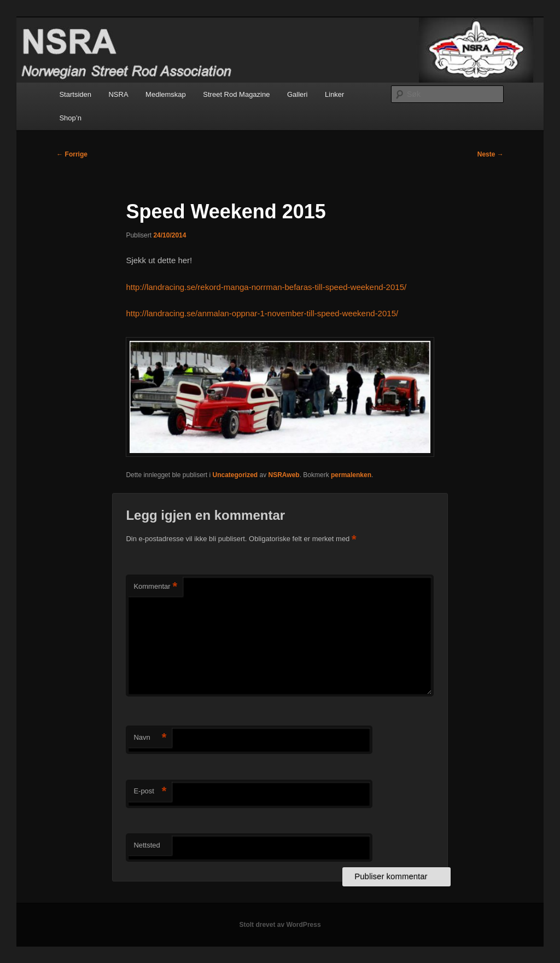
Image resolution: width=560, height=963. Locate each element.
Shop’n (70, 118)
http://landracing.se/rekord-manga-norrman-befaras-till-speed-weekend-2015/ (266, 287)
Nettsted (147, 845)
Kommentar (155, 587)
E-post (150, 791)
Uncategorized (235, 475)
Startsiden (75, 94)
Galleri (297, 94)
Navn (150, 738)
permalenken (351, 475)
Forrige (72, 154)
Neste (491, 154)
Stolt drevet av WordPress (280, 925)
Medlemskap (166, 94)
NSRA (118, 94)
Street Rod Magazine (236, 94)
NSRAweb (284, 475)
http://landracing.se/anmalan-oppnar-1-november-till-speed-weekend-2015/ (262, 313)
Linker (334, 94)
